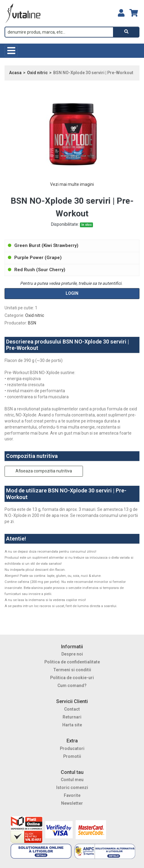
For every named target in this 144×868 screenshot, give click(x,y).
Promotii (72, 756)
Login (72, 293)
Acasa (15, 73)
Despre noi (72, 654)
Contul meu (72, 780)
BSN (32, 323)
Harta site (72, 725)
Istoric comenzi (72, 787)
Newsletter (72, 803)
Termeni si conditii (72, 670)
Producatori (72, 748)
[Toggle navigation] (11, 51)
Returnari (72, 717)
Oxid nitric (37, 73)
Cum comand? (72, 686)
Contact (72, 709)
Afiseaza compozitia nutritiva (44, 471)
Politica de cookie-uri (72, 678)
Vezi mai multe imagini (72, 184)
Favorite (72, 795)
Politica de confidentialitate (72, 662)
